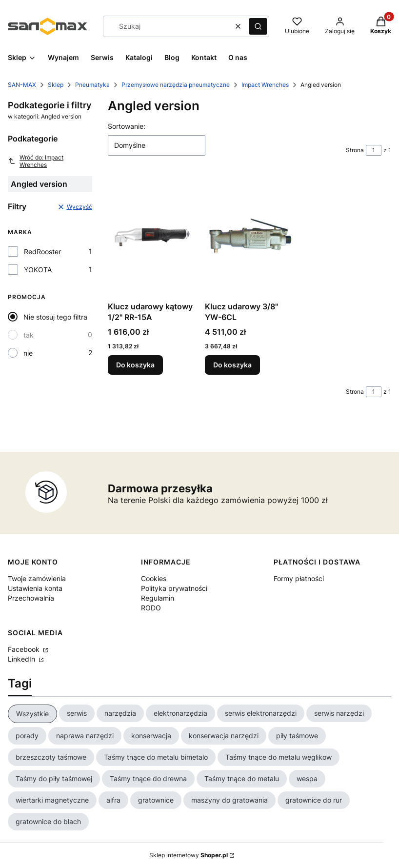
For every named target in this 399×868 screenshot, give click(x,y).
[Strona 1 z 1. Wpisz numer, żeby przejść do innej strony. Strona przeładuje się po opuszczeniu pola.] (374, 150)
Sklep (56, 85)
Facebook (25, 649)
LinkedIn (22, 659)
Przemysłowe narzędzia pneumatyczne (176, 85)
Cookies (154, 578)
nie (28, 353)
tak (29, 335)
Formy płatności (299, 578)
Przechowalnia (31, 598)
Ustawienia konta (35, 588)
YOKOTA (38, 270)
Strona (355, 150)
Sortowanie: (127, 126)
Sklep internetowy (189, 855)
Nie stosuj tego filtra (55, 317)
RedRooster (42, 252)
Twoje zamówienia (37, 578)
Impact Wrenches (265, 85)
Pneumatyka (92, 85)
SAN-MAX (22, 85)
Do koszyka (135, 365)
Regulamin (158, 598)
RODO (151, 608)
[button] (258, 26)
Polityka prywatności (174, 588)
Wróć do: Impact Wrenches (36, 161)
